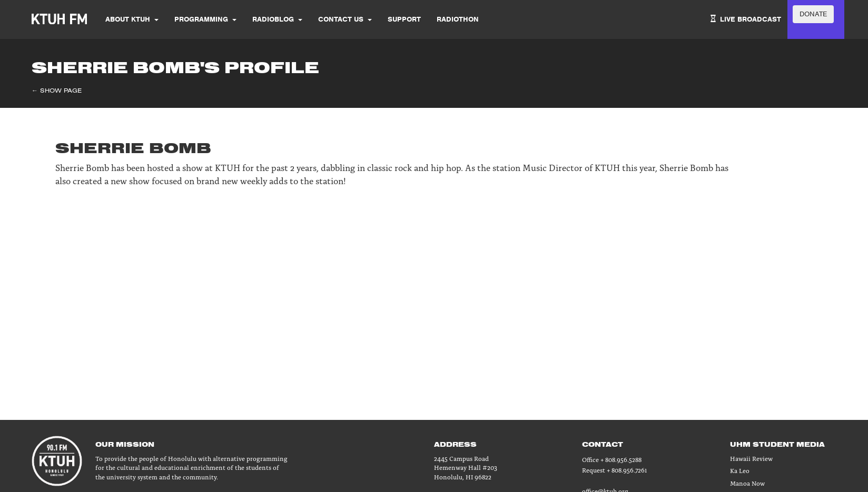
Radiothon (458, 19)
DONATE (813, 14)
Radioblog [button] (277, 19)
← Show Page (57, 90)
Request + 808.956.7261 (614, 470)
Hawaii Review (751, 458)
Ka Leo (740, 470)
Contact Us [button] (345, 19)
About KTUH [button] (132, 19)
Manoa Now (747, 483)
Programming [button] (205, 19)
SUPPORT (404, 19)
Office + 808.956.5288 (612, 459)
